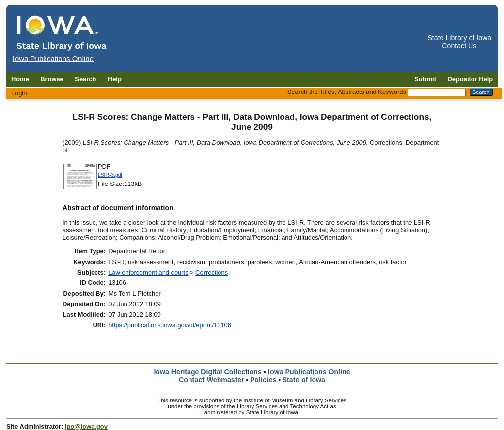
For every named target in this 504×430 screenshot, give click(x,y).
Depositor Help (471, 79)
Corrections (212, 272)
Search (85, 79)
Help (115, 79)
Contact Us (459, 46)
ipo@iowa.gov (86, 426)
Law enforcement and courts (148, 272)
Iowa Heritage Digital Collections (207, 372)
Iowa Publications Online (309, 372)
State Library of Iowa (459, 38)
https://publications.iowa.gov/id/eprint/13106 (170, 325)
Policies (263, 380)
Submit (425, 79)
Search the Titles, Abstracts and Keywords (347, 92)
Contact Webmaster (211, 380)
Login (19, 93)
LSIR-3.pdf (110, 175)
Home (20, 79)
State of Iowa (304, 380)
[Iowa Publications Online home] (62, 33)
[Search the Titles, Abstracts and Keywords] (437, 92)
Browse (52, 79)
